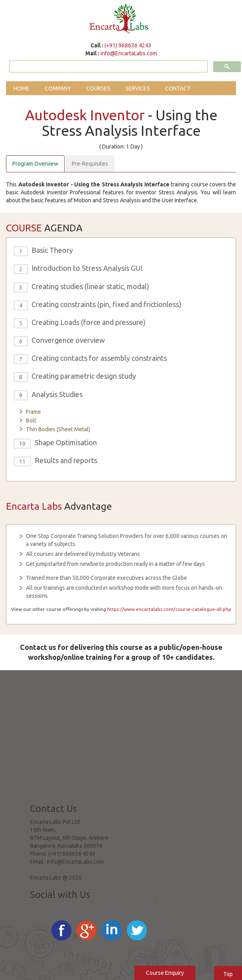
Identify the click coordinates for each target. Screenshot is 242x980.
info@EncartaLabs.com (129, 53)
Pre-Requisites (90, 164)
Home (22, 88)
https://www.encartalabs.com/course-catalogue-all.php (169, 609)
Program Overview (35, 164)
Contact (178, 88)
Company (58, 88)
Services (138, 88)
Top (228, 974)
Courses (98, 88)
